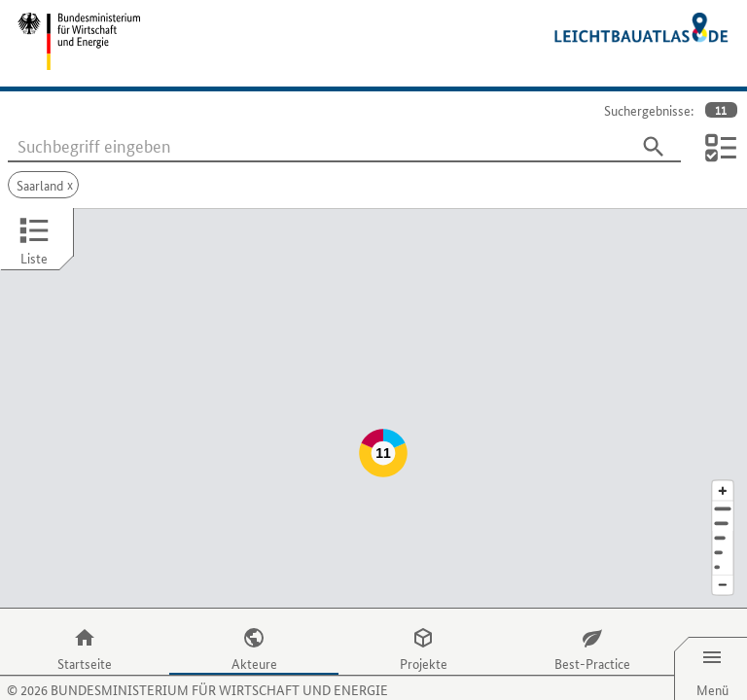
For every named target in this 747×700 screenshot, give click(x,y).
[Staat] (723, 514)
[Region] (723, 499)
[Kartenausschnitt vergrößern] (723, 452)
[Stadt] (723, 485)
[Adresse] (723, 470)
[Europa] (723, 528)
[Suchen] (654, 147)
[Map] (373, 389)
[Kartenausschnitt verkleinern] (723, 547)
